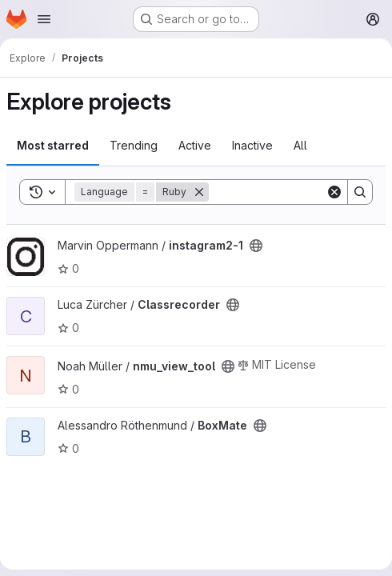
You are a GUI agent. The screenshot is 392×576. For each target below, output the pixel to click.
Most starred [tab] (53, 145)
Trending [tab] (134, 145)
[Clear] (334, 192)
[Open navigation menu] (44, 19)
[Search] (360, 192)
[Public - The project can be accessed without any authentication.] (256, 246)
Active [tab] (195, 145)
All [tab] (300, 145)
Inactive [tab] (252, 145)
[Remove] (199, 192)
